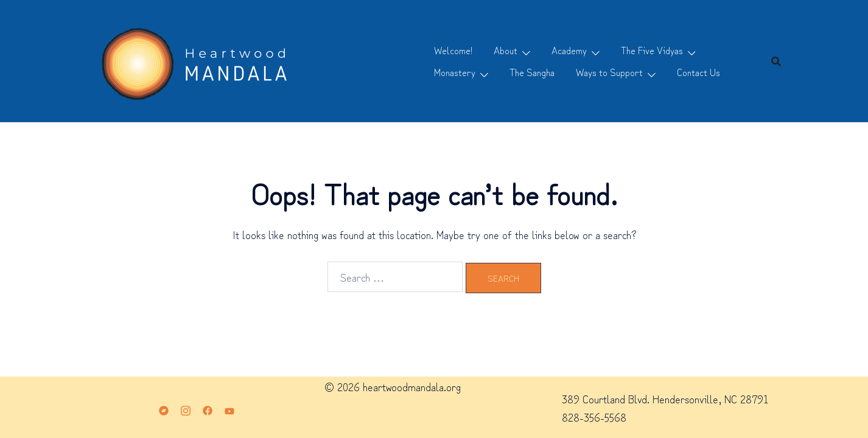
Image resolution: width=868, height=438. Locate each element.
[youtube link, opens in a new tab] (229, 408)
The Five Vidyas (652, 50)
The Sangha (532, 72)
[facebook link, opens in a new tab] (208, 408)
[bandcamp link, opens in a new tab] (164, 408)
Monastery (455, 72)
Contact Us (698, 72)
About (506, 50)
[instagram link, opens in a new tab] (186, 408)
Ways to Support (609, 72)
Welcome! (453, 50)
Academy (569, 50)
